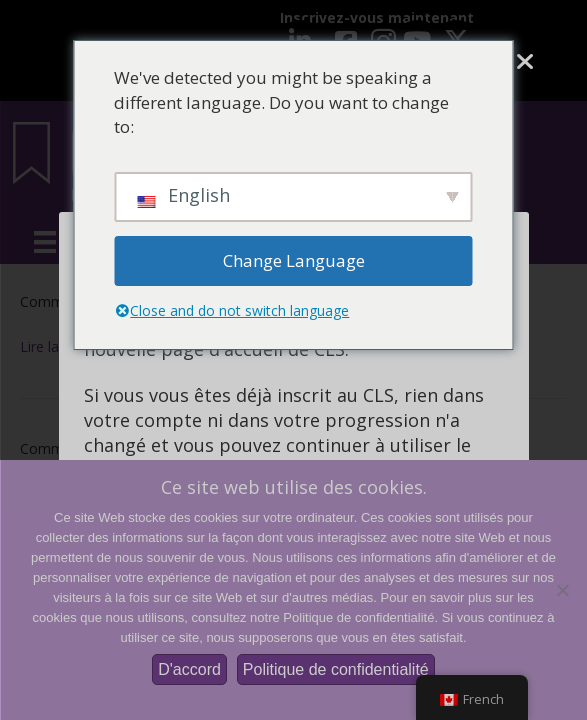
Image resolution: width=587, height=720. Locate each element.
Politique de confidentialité (336, 669)
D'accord (189, 669)
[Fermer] (524, 62)
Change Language (294, 260)
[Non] (562, 590)
